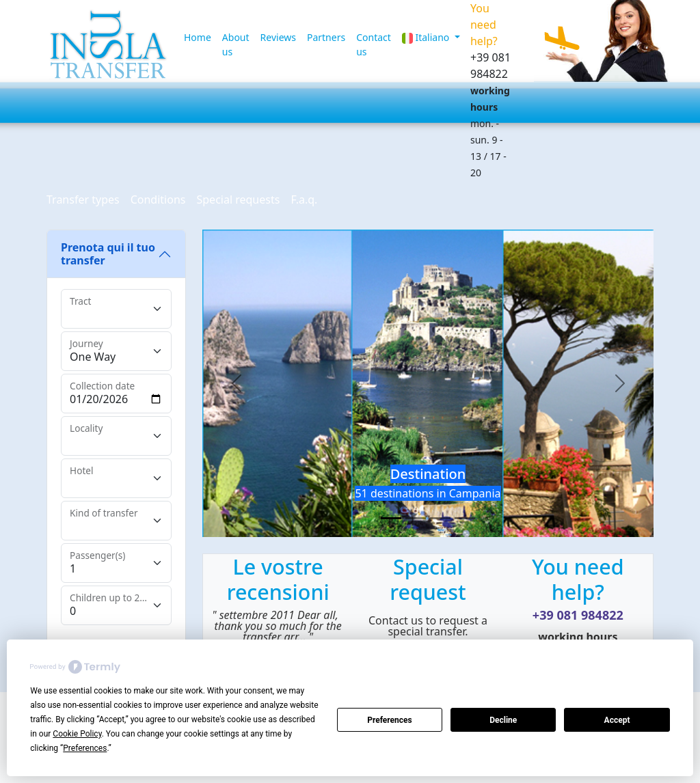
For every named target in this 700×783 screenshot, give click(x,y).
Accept (617, 720)
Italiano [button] (427, 37)
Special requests (238, 200)
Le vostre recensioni (278, 579)
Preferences (390, 720)
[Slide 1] (391, 518)
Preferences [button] (85, 748)
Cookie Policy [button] (77, 734)
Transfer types (83, 200)
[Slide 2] (416, 518)
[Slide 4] (465, 518)
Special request (428, 579)
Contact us (374, 44)
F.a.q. (304, 200)
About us (236, 44)
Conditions (158, 200)
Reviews (278, 37)
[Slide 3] (440, 518)
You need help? (578, 579)
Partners (326, 37)
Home (198, 37)
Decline (503, 720)
